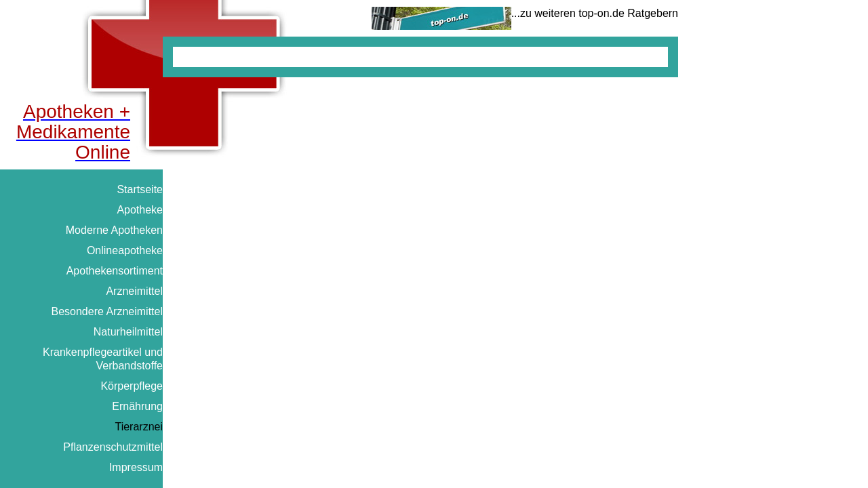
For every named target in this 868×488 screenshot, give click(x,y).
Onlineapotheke (125, 250)
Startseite (140, 189)
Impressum (136, 467)
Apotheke (140, 210)
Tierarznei (139, 427)
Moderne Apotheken (114, 230)
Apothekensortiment (115, 271)
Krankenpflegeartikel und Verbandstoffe (103, 359)
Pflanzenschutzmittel (113, 447)
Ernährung (137, 406)
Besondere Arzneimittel (107, 311)
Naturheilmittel (128, 332)
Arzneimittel (134, 291)
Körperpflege (132, 386)
